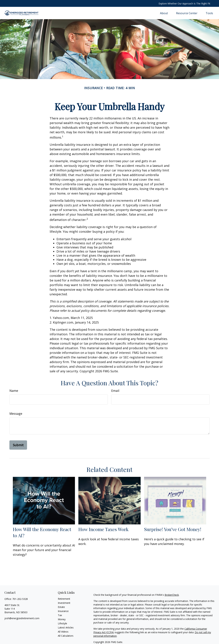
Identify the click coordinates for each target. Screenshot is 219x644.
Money (62, 619)
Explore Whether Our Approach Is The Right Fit (184, 4)
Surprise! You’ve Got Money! (173, 529)
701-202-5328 (20, 599)
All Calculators (66, 636)
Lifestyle (62, 623)
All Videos (63, 632)
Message (16, 414)
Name (14, 391)
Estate (61, 607)
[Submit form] (18, 445)
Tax (60, 615)
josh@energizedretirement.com (22, 618)
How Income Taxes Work (103, 529)
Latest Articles (66, 627)
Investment (64, 603)
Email (115, 391)
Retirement (64, 599)
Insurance (63, 611)
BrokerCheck (172, 595)
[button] (164, 13)
